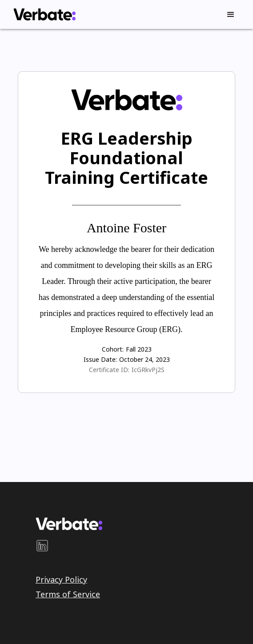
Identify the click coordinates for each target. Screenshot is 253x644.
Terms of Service (68, 594)
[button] (231, 15)
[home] (42, 14)
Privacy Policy (61, 579)
